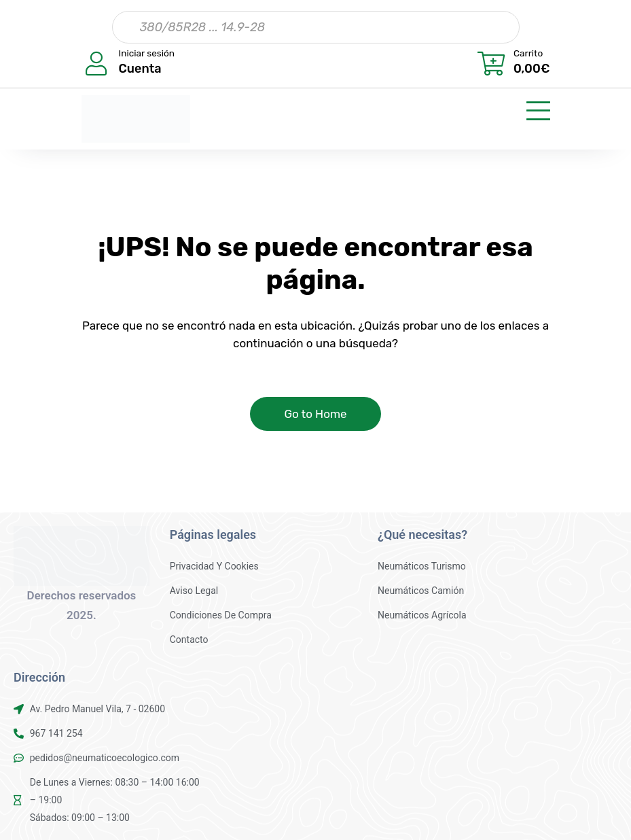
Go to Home (315, 414)
